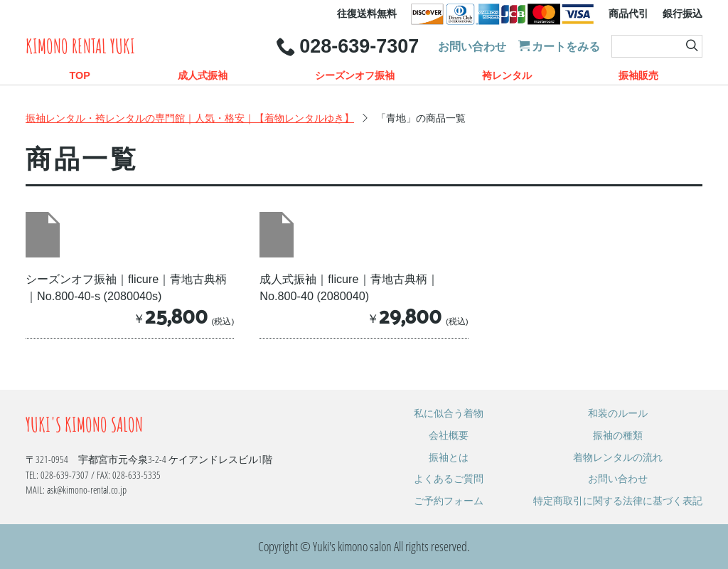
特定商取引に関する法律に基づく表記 (618, 500)
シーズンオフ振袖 (355, 75)
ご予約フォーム (449, 500)
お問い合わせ (472, 46)
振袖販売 (638, 75)
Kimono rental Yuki (80, 46)
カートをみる (559, 46)
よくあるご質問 (449, 478)
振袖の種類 (618, 435)
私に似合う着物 (449, 413)
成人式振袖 (203, 75)
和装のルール (618, 413)
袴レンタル (507, 75)
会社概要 (449, 435)
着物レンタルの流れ (618, 457)
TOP (79, 75)
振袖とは (449, 457)
